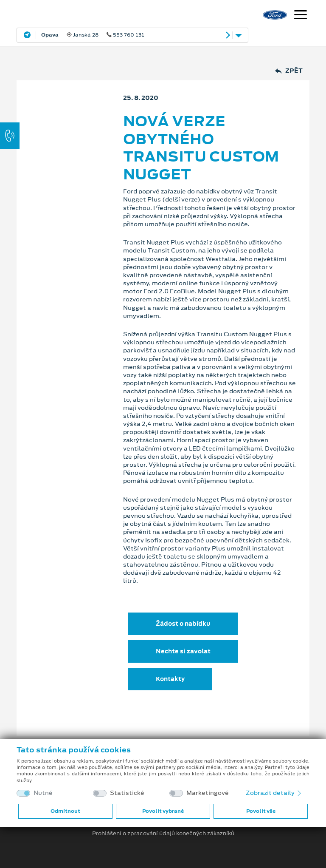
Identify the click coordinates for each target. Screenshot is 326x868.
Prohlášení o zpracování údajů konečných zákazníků (163, 834)
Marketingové (208, 793)
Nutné (43, 793)
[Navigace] (301, 16)
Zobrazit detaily (274, 793)
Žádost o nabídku (183, 624)
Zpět (289, 71)
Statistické (127, 793)
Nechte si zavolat (183, 651)
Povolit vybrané (163, 811)
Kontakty (170, 679)
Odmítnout (65, 811)
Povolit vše (261, 811)
